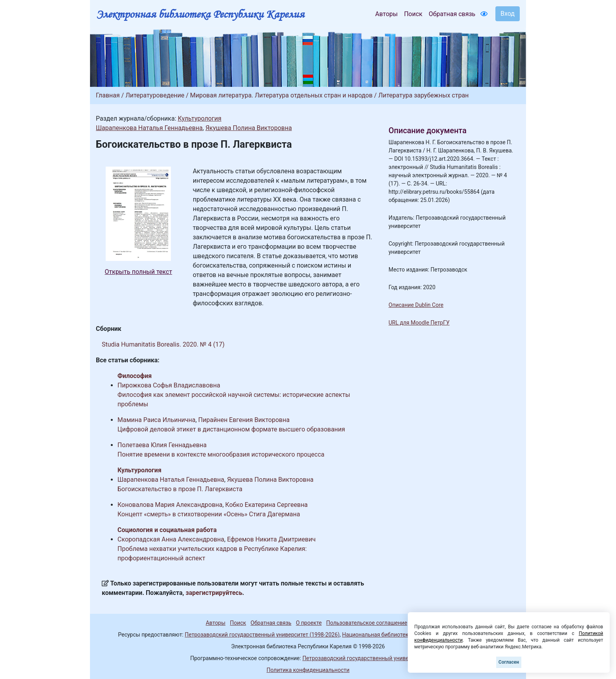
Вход (508, 14)
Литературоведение (155, 95)
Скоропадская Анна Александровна (171, 539)
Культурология (199, 118)
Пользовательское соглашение (367, 623)
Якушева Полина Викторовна (249, 128)
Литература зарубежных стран (423, 95)
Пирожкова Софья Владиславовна (169, 385)
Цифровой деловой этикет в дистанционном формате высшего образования (231, 429)
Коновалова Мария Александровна (170, 505)
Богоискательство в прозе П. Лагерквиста (180, 489)
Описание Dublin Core (416, 305)
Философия (135, 376)
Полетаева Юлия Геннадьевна (162, 445)
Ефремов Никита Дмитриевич (271, 539)
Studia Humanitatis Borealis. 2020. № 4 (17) (163, 344)
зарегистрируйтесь (214, 593)
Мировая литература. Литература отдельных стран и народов (281, 95)
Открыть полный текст (139, 272)
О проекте (309, 623)
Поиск (413, 14)
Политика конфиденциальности (308, 670)
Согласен (509, 662)
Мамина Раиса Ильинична (156, 420)
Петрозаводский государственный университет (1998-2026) (262, 635)
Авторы (386, 14)
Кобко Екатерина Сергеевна (266, 505)
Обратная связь (452, 14)
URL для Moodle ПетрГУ (419, 323)
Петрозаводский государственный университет (364, 658)
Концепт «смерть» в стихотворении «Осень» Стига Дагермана (209, 514)
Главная (108, 95)
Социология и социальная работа (167, 530)
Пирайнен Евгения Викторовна (244, 420)
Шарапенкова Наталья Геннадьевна (149, 128)
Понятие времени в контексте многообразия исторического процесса (221, 454)
